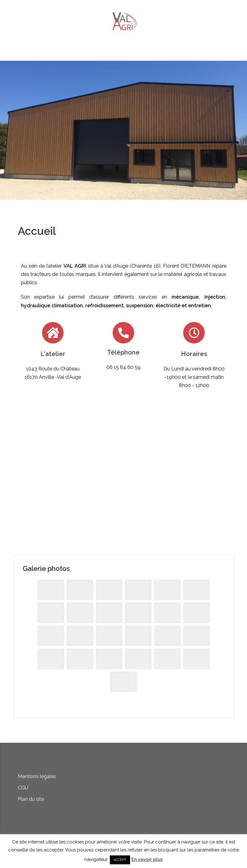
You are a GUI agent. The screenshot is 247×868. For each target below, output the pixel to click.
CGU (23, 788)
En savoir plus (147, 859)
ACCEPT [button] (120, 860)
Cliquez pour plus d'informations (123, 164)
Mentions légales (37, 776)
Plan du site (31, 799)
